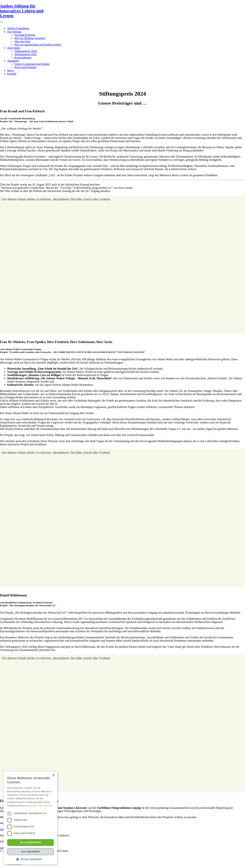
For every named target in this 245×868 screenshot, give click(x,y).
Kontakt (12, 74)
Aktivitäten (14, 48)
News (10, 70)
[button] (30, 859)
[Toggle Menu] (1, 22)
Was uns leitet (22, 41)
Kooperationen (23, 58)
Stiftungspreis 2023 (26, 54)
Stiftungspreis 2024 (26, 51)
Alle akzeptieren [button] (30, 842)
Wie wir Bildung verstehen (30, 38)
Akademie (13, 61)
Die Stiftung (14, 32)
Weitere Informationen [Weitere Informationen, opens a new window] (41, 806)
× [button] (53, 775)
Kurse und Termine (25, 67)
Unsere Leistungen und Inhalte (32, 64)
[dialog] (30, 818)
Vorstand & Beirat (25, 35)
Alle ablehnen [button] (30, 852)
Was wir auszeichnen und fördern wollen (38, 45)
